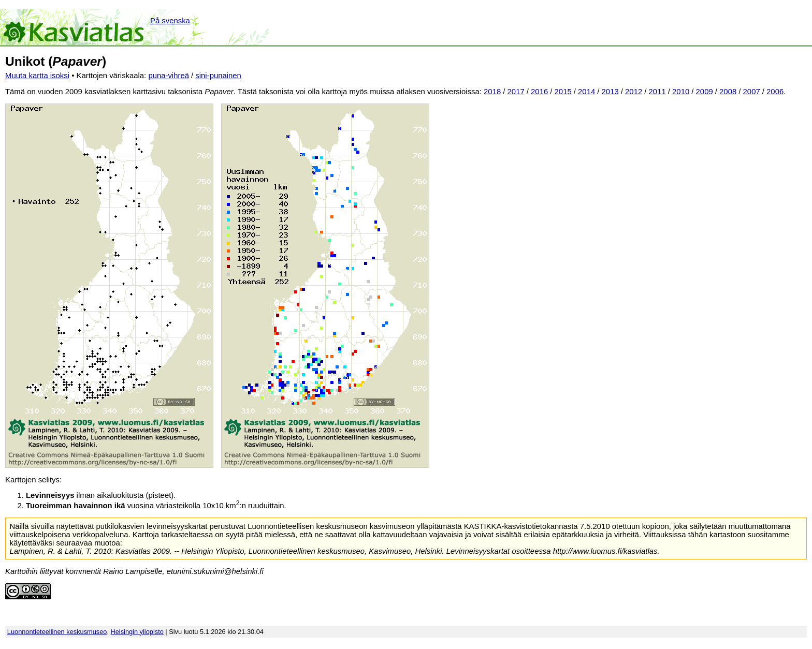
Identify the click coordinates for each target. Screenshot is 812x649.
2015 (563, 92)
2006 (775, 92)
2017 (516, 92)
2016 (539, 92)
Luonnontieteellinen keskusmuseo (57, 632)
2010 (681, 92)
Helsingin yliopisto (137, 632)
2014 (586, 92)
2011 (657, 92)
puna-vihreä (169, 76)
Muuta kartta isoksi (37, 76)
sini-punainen (218, 76)
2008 (728, 92)
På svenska (170, 21)
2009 (705, 92)
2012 (634, 92)
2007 (752, 92)
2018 (492, 92)
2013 (610, 92)
